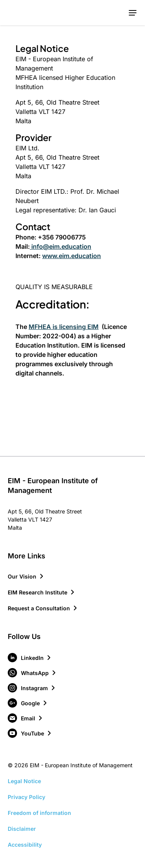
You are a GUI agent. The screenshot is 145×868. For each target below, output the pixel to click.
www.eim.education (72, 256)
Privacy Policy (26, 797)
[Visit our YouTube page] (30, 733)
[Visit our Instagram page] (32, 688)
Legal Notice (24, 781)
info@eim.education (61, 246)
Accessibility (25, 845)
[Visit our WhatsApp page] (32, 673)
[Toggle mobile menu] (132, 13)
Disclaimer (22, 829)
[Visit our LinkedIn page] (30, 658)
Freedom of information (39, 813)
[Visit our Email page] (26, 718)
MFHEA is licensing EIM (64, 327)
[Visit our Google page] (28, 703)
